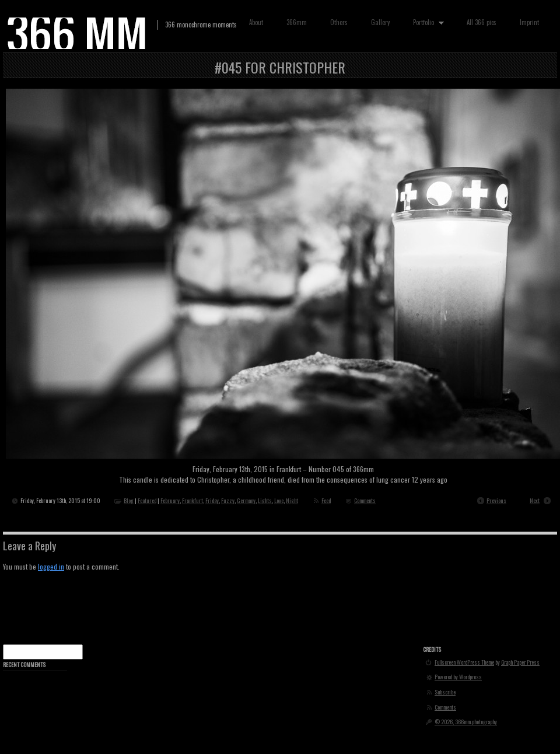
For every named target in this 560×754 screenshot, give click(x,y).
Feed (326, 500)
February (170, 500)
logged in (51, 566)
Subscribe (445, 692)
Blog (129, 500)
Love (279, 500)
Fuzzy (228, 500)
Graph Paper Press (520, 662)
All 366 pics (482, 22)
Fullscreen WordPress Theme (464, 662)
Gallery (380, 22)
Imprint (529, 22)
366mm (297, 22)
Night (292, 500)
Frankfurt (192, 500)
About (256, 22)
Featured (147, 500)
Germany (246, 500)
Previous (496, 500)
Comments (365, 500)
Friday (212, 500)
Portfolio (426, 22)
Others (339, 22)
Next (535, 500)
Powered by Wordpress (458, 677)
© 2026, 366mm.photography (466, 722)
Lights (265, 500)
